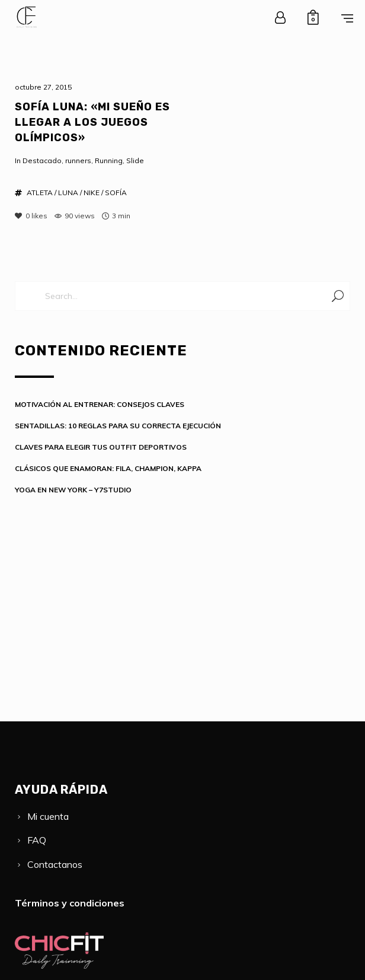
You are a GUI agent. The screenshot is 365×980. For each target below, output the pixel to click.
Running (109, 160)
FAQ (37, 840)
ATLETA (40, 192)
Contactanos (55, 864)
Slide (135, 160)
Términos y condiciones (70, 903)
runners (78, 160)
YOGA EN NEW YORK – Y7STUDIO (73, 490)
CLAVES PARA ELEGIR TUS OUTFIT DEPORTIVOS (101, 447)
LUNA (68, 192)
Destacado (42, 160)
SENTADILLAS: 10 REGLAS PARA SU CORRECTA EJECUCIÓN (118, 426)
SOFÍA (116, 192)
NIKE (92, 192)
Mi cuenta (48, 816)
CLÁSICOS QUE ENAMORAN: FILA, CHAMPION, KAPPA (108, 468)
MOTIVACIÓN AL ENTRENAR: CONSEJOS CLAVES (100, 404)
